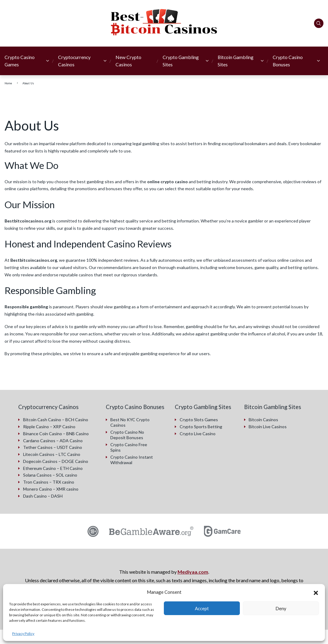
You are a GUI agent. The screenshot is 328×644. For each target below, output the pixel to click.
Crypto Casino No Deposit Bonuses (127, 435)
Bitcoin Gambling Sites (236, 61)
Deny (281, 608)
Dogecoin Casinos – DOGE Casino (56, 461)
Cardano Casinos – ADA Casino (53, 440)
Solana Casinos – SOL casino (50, 475)
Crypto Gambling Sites (181, 61)
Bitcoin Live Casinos (268, 427)
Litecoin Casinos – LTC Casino (52, 454)
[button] (316, 592)
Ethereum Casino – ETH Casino (53, 468)
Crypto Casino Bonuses (288, 61)
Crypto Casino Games (20, 61)
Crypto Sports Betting (201, 427)
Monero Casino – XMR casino (51, 488)
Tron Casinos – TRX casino (49, 481)
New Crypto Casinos (128, 61)
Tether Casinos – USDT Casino (53, 447)
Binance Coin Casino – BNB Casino (56, 433)
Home (8, 83)
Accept (202, 608)
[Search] (319, 23)
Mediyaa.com (193, 571)
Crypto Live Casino (198, 433)
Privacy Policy (23, 633)
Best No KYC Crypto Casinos (130, 422)
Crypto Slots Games (199, 420)
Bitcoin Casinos (263, 420)
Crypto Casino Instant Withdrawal (132, 459)
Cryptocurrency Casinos (74, 61)
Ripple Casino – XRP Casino (49, 427)
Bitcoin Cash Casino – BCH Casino (56, 420)
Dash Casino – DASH (43, 495)
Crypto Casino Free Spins (129, 447)
